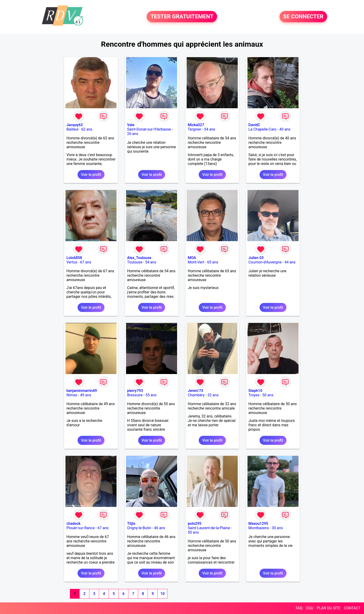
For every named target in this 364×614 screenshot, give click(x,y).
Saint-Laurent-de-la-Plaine (209, 528)
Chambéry (196, 395)
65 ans (213, 262)
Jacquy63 (75, 125)
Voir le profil (91, 175)
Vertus (72, 262)
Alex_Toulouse (139, 258)
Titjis (131, 524)
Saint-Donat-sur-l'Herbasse (149, 129)
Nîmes (72, 395)
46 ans (160, 528)
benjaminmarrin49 (82, 391)
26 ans (133, 134)
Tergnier (195, 129)
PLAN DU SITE (329, 608)
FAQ (299, 608)
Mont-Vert (196, 262)
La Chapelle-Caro (262, 129)
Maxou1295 (258, 524)
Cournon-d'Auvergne (265, 262)
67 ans (86, 262)
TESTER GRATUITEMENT (182, 17)
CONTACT (352, 608)
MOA (192, 258)
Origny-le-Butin (139, 528)
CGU (310, 608)
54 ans (210, 129)
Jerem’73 (195, 391)
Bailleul (72, 129)
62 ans (87, 129)
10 (162, 594)
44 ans (290, 262)
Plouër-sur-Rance (80, 528)
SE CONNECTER (303, 17)
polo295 (195, 524)
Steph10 (255, 391)
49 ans (86, 395)
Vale (131, 125)
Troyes (254, 395)
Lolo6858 (74, 258)
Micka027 (196, 125)
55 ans (151, 395)
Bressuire (135, 395)
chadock (73, 524)
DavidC (254, 125)
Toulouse (135, 262)
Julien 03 (256, 258)
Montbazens (259, 528)
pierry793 (135, 391)
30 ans (277, 528)
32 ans (213, 395)
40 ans (285, 129)
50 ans (268, 395)
